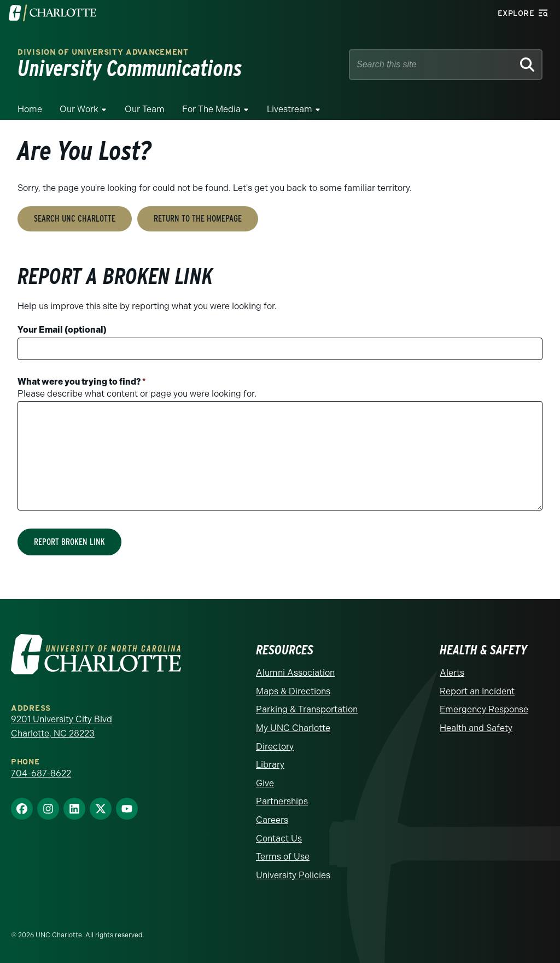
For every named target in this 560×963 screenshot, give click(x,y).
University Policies (293, 875)
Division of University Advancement (103, 52)
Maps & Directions (293, 691)
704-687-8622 (41, 773)
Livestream (290, 109)
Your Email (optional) (62, 330)
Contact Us (279, 839)
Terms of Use (283, 857)
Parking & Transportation (307, 709)
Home (30, 109)
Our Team (145, 109)
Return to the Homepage (198, 219)
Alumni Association (295, 673)
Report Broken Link (69, 542)
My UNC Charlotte (293, 728)
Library (270, 765)
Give (265, 783)
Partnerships (282, 801)
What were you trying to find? (82, 382)
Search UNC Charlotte (75, 219)
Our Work (79, 109)
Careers (272, 820)
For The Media (211, 109)
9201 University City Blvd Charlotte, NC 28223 (62, 726)
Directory (275, 747)
